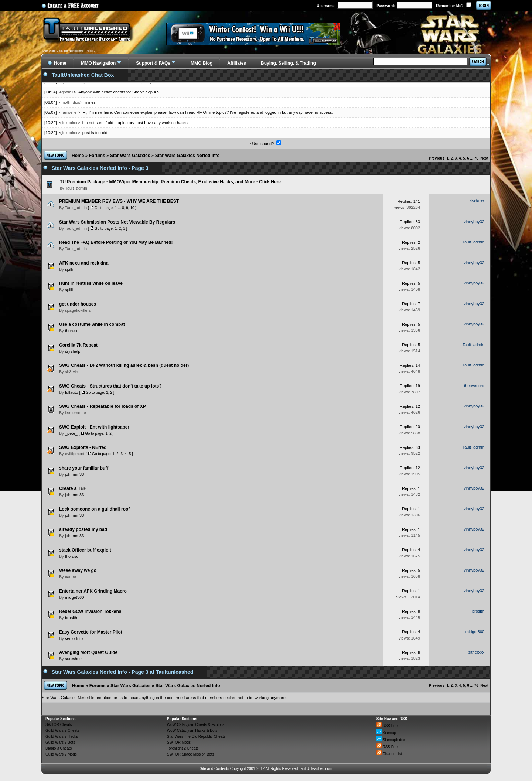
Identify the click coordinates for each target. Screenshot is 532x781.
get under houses (78, 304)
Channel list (389, 754)
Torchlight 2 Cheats (183, 748)
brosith (71, 618)
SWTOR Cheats (59, 725)
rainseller (70, 112)
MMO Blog (202, 63)
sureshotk (74, 659)
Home (78, 156)
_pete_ (71, 433)
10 (132, 208)
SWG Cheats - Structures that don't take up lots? (110, 386)
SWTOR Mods (179, 742)
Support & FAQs (153, 63)
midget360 (74, 597)
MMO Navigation (98, 63)
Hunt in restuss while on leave (91, 283)
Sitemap (386, 733)
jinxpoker (69, 123)
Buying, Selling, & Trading (288, 63)
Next (484, 158)
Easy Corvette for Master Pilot (91, 632)
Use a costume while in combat (92, 324)
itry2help (73, 351)
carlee (71, 577)
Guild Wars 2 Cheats (62, 731)
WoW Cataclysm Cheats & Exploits (196, 725)
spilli (69, 269)
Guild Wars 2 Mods (61, 754)
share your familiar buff (84, 468)
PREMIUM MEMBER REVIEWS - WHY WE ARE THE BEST (119, 201)
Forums (97, 156)
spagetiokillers (78, 310)
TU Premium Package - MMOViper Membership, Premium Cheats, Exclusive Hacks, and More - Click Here (170, 182)
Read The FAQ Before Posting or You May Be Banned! (116, 242)
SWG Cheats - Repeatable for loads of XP (103, 406)
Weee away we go (78, 570)
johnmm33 (74, 474)
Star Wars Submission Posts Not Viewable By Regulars (117, 222)
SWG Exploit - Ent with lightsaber (94, 427)
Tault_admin (76, 208)
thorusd (72, 331)
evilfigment (75, 454)
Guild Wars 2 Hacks (62, 736)
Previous (437, 158)
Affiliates (237, 63)
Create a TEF (73, 488)
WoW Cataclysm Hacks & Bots (192, 731)
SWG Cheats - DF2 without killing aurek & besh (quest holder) (124, 365)
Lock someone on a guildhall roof (94, 509)
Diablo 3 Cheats (59, 748)
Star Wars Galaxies (130, 156)
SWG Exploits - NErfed (83, 447)
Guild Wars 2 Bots (60, 742)
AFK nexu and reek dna (84, 263)
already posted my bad (83, 529)
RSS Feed (388, 726)
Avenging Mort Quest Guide (88, 652)
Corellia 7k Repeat (78, 345)
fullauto (71, 392)
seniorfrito (74, 638)
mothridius (71, 102)
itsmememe (76, 413)
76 (476, 158)
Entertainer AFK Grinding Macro (93, 591)
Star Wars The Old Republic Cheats (196, 736)
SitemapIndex (391, 740)
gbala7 (67, 92)
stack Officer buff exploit (85, 550)
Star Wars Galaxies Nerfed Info (187, 156)
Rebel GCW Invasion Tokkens (90, 611)
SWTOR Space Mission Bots (191, 754)
